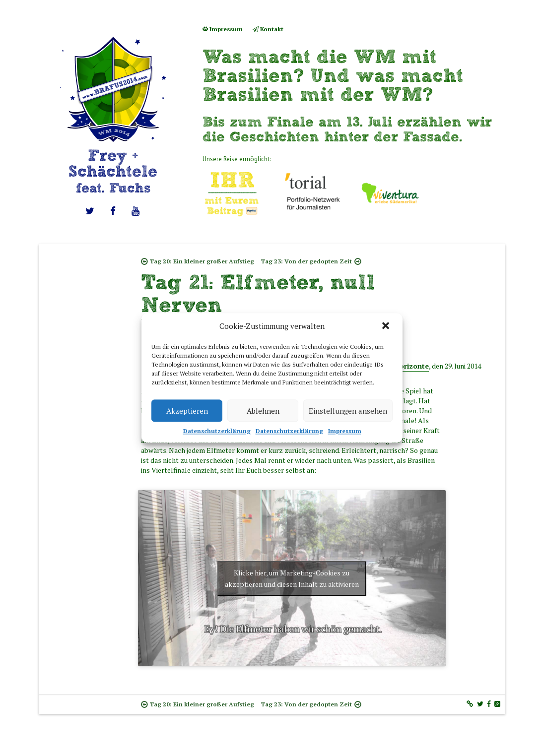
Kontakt (268, 29)
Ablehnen (263, 411)
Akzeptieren (187, 411)
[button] (387, 326)
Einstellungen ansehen (348, 411)
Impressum (345, 431)
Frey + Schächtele (113, 171)
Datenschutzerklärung (217, 431)
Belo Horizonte (403, 366)
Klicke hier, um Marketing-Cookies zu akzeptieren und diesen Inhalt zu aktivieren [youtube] (292, 578)
